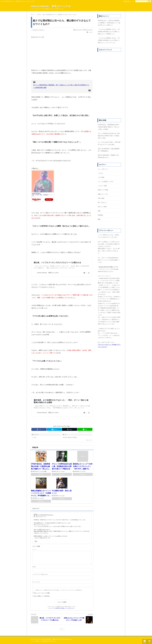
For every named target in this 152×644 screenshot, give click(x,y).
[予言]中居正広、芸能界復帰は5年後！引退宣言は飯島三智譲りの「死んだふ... (41, 466)
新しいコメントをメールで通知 (42, 593)
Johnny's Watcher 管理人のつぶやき (51, 6)
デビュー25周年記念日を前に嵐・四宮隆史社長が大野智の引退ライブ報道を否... (62, 466)
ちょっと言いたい (103, 169)
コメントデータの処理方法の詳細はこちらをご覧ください (61, 608)
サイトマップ (132, 1)
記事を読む (41, 474)
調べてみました (102, 202)
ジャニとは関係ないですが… (106, 182)
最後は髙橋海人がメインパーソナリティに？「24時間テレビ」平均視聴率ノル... (41, 493)
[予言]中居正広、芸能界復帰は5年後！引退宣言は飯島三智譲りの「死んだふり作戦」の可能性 (109, 127)
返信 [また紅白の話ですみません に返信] (36, 541)
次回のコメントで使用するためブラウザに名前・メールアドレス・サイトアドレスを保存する (59, 590)
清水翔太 (75, 437)
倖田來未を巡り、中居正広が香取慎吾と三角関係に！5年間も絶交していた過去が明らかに (109, 23)
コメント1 (90, 440)
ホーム (62, 629)
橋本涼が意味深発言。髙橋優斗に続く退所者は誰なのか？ (109, 156)
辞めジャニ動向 (102, 207)
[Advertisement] (62, 51)
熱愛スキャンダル (103, 194)
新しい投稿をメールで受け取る (42, 596)
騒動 (45, 471)
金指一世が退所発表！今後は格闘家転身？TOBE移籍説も (109, 150)
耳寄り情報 (101, 198)
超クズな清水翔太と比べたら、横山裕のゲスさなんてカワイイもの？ (62, 22)
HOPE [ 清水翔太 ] (36, 193)
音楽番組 (100, 215)
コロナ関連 (101, 177)
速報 (99, 211)
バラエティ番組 (102, 186)
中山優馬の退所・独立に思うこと (62, 492)
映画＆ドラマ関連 (103, 190)
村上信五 (65, 437)
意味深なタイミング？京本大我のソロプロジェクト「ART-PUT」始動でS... (83, 466)
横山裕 (70, 437)
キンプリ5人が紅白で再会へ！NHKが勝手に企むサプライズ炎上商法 (109, 143)
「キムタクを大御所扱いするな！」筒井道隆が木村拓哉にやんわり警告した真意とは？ (109, 32)
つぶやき (90, 32)
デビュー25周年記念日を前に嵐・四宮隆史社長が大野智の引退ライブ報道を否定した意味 (109, 136)
